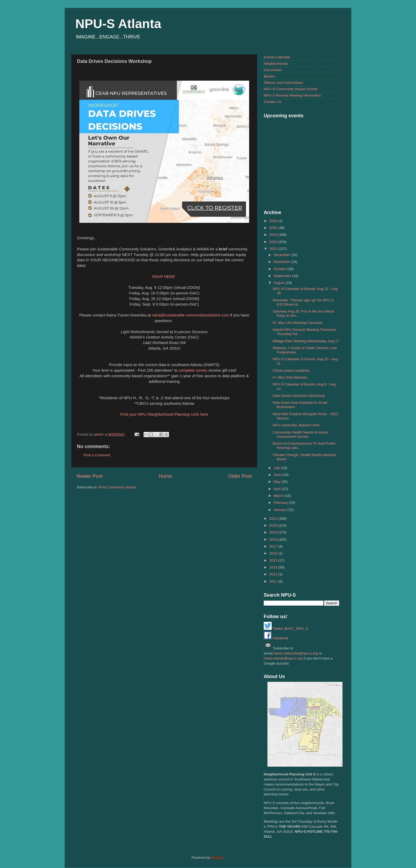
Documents (273, 70)
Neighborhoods (276, 64)
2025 (274, 228)
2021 (274, 518)
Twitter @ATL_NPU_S (286, 629)
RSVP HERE (164, 277)
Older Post (240, 476)
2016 (274, 553)
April (278, 489)
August (280, 283)
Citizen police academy (291, 370)
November (282, 262)
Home (165, 476)
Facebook (276, 638)
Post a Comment (97, 455)
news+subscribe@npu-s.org (296, 653)
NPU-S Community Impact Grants (291, 89)
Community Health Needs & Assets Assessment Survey (301, 434)
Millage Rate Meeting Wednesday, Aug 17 (306, 341)
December (282, 255)
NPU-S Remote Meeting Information (292, 95)
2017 (274, 546)
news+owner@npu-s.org (283, 658)
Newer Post (90, 476)
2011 (274, 581)
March (279, 496)
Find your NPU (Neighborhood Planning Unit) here (164, 414)
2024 (274, 235)
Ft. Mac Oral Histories (290, 377)
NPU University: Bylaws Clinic (296, 425)
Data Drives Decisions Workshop (299, 396)
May (277, 482)
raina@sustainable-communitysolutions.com (191, 315)
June (278, 475)
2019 (274, 532)
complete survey (193, 370)
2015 (274, 560)
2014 (274, 567)
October (280, 269)
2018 (274, 539)
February (281, 503)
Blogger (218, 858)
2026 (274, 221)
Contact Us (273, 102)
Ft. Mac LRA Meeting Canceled (298, 323)
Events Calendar (277, 57)
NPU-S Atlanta (118, 24)
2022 (274, 249)
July (277, 468)
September (283, 276)
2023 (274, 242)
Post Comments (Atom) (117, 487)
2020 (274, 525)
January (280, 510)
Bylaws (269, 76)
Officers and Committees (283, 83)
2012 (274, 574)
